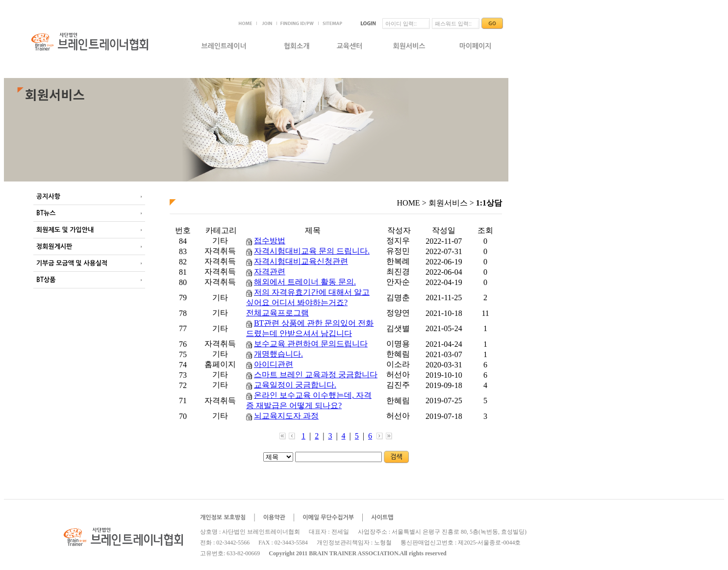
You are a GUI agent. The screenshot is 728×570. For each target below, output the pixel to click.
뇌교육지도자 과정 (286, 416)
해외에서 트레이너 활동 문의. (305, 282)
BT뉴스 (46, 213)
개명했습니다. (278, 354)
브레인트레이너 (224, 46)
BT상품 (46, 280)
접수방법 (270, 241)
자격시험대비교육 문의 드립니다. (312, 251)
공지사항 (48, 196)
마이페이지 (476, 46)
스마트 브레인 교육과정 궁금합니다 (316, 375)
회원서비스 (409, 46)
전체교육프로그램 (277, 313)
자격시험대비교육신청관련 (301, 261)
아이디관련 (274, 364)
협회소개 (297, 46)
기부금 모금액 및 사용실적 (72, 263)
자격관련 (270, 272)
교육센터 (350, 46)
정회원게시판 (54, 246)
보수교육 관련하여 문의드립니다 (311, 344)
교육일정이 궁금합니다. (295, 385)
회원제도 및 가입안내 (65, 230)
